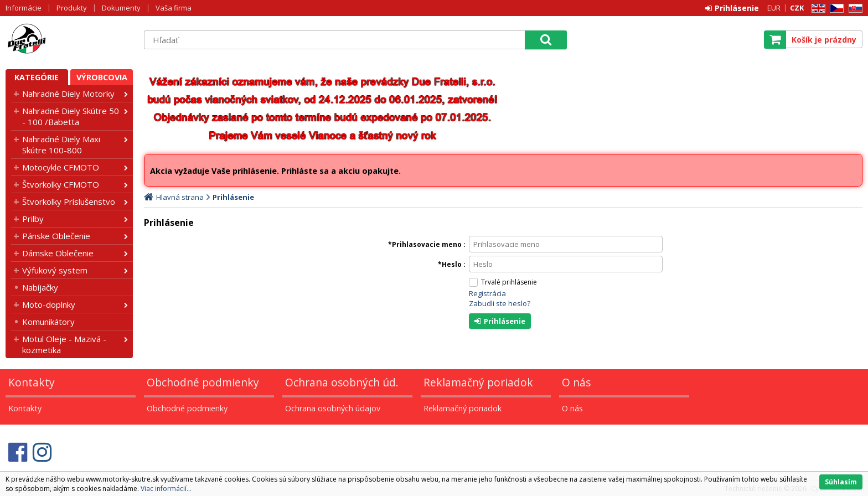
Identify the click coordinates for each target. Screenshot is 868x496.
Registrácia (487, 293)
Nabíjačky (40, 287)
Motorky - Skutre (69, 39)
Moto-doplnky (49, 304)
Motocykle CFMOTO (61, 167)
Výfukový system (55, 270)
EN (817, 9)
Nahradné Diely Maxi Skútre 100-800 (61, 144)
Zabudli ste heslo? (500, 303)
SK (854, 9)
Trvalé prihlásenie (509, 282)
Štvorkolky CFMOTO (61, 184)
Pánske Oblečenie (56, 236)
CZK (797, 8)
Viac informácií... (166, 489)
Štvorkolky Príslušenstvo (69, 201)
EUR (774, 8)
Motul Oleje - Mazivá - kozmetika (64, 344)
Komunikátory (48, 322)
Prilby (33, 219)
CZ (835, 9)
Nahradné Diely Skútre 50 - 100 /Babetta (71, 116)
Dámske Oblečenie (58, 253)
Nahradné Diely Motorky (68, 94)
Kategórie (37, 77)
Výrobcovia (102, 77)
